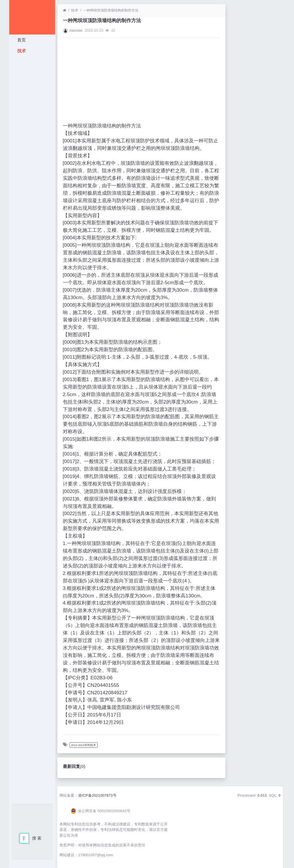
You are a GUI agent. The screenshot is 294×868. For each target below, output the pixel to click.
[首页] (64, 10)
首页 (21, 40)
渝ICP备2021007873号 (97, 795)
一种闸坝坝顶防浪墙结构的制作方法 (111, 10)
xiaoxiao (76, 30)
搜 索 (37, 838)
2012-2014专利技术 (83, 745)
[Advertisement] (32, 142)
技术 (21, 51)
